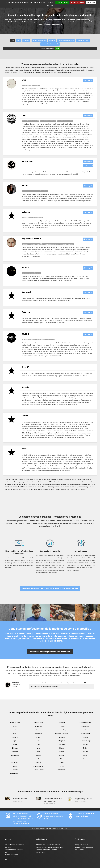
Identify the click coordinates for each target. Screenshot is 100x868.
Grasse (38, 744)
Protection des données (11, 855)
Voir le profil (88, 80)
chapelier (26, 40)
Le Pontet (62, 726)
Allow (58, 49)
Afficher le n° (88, 166)
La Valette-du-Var (38, 770)
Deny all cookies (78, 2)
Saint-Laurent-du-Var (85, 723)
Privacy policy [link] (50, 5)
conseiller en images (39, 40)
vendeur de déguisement (66, 40)
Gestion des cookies (10, 857)
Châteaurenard (15, 773)
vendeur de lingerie (83, 40)
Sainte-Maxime (62, 770)
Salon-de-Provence (85, 730)
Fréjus (38, 737)
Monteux (62, 755)
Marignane (62, 741)
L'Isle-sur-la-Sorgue (62, 730)
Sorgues (85, 744)
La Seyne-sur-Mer (38, 766)
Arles (15, 734)
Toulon (85, 748)
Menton (62, 748)
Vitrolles (85, 759)
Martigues (62, 744)
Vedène (85, 755)
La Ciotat (38, 755)
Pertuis (62, 766)
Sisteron (85, 737)
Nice (62, 759)
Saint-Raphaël (85, 726)
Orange (62, 763)
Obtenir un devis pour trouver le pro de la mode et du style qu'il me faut (50, 588)
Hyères (38, 748)
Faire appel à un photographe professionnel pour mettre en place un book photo (53, 800)
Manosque (62, 737)
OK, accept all (62, 2)
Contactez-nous (9, 862)
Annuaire (7, 845)
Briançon (15, 748)
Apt (15, 730)
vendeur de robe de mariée (50, 44)
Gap (38, 741)
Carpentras (15, 763)
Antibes (15, 726)
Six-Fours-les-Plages (85, 741)
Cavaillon (15, 770)
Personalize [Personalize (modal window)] (91, 2)
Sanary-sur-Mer (85, 734)
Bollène (15, 744)
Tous (12, 40)
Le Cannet (62, 723)
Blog (6, 859)
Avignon (15, 741)
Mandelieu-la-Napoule (62, 734)
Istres (38, 752)
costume (52, 40)
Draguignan (38, 726)
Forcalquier (38, 734)
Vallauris (85, 752)
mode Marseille (40, 852)
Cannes (15, 759)
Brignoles (15, 752)
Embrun (38, 730)
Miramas (62, 752)
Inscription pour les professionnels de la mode (50, 652)
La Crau (38, 759)
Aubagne (15, 737)
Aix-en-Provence (15, 723)
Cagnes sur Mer (15, 755)
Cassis (15, 766)
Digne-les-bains (38, 723)
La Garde (38, 763)
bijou (19, 40)
